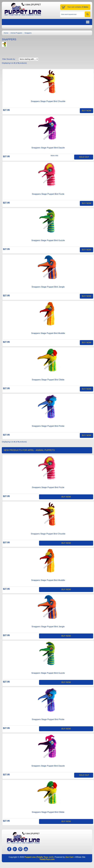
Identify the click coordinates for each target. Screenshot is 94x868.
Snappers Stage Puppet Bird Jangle (48, 287)
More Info (54, 156)
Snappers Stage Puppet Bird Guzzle (48, 240)
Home (6, 33)
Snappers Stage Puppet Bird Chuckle (48, 101)
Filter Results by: (9, 59)
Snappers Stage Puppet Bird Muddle (48, 333)
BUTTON (75, 22)
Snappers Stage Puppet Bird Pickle (48, 426)
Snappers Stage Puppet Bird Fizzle (48, 194)
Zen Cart (69, 857)
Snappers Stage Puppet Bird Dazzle (48, 148)
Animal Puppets (16, 33)
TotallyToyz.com (47, 859)
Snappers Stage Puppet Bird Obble (48, 380)
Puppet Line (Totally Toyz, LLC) (39, 857)
